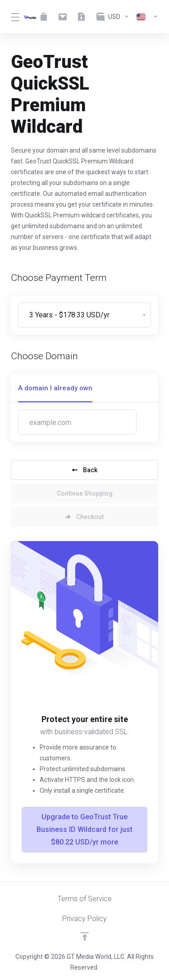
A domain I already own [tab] (55, 388)
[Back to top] (85, 936)
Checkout (84, 517)
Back (85, 470)
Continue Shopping (85, 493)
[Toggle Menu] (12, 17)
